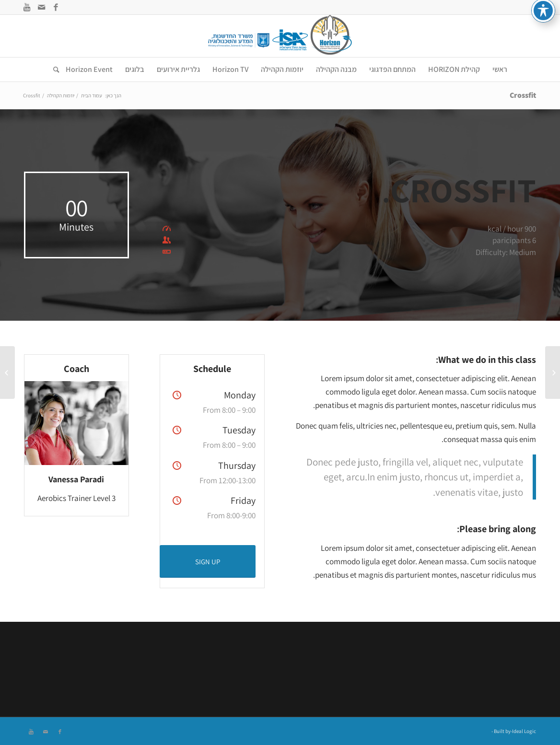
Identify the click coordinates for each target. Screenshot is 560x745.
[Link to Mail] (41, 7)
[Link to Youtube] (27, 7)
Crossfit (523, 95)
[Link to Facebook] (56, 7)
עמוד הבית (92, 95)
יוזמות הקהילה (61, 95)
